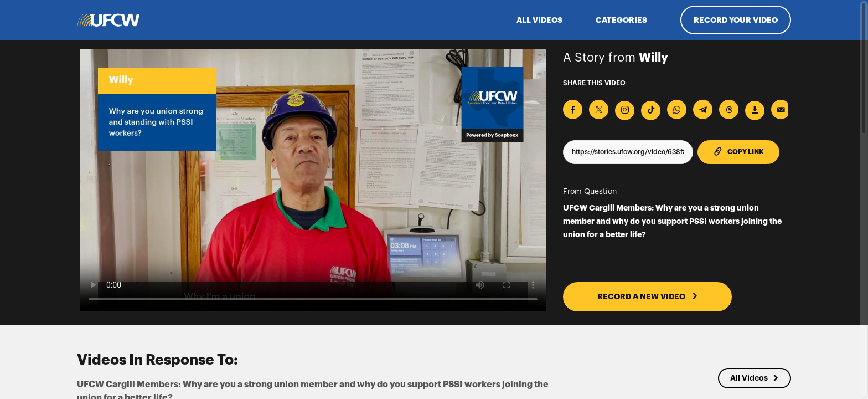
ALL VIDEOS (539, 20)
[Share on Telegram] (703, 109)
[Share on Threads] (729, 109)
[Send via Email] (781, 109)
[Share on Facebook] (573, 109)
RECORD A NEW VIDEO (648, 296)
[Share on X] (599, 109)
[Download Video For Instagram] (625, 111)
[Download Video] (755, 111)
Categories (621, 20)
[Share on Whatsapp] (677, 109)
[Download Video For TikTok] (651, 111)
